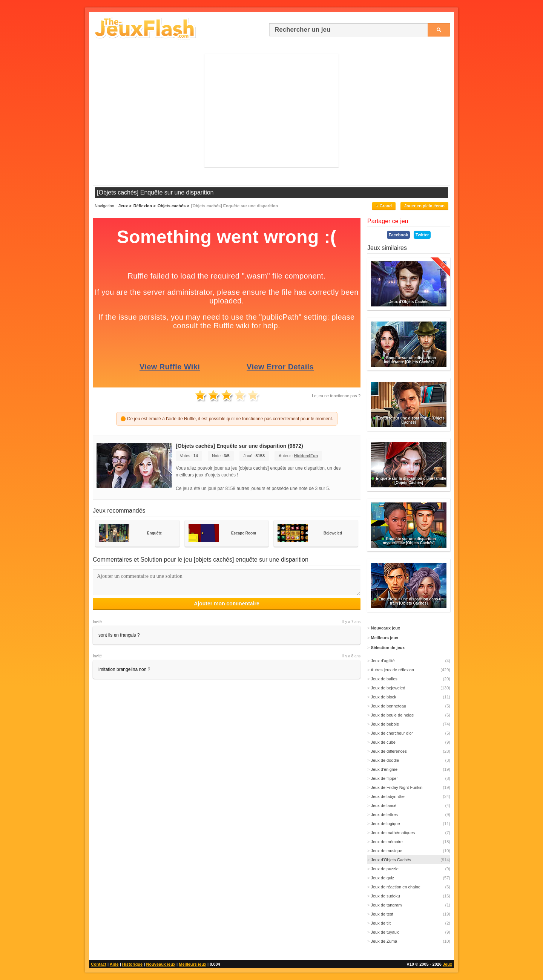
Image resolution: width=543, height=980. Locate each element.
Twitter (422, 235)
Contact (99, 964)
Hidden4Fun (306, 456)
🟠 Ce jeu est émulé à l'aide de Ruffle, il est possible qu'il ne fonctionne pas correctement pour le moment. (227, 419)
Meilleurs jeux (193, 964)
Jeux (447, 964)
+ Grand (384, 206)
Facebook (398, 235)
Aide (114, 964)
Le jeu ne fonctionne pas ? (336, 396)
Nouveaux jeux (161, 964)
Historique (132, 964)
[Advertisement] (271, 110)
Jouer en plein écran (424, 206)
